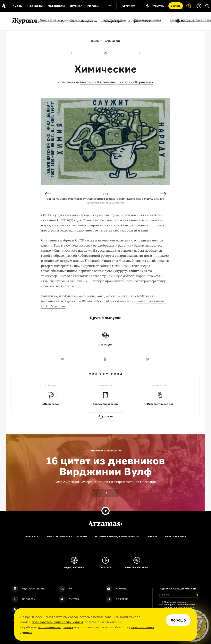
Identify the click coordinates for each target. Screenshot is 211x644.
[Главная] (105, 523)
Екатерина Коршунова (135, 82)
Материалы (56, 6)
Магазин (94, 6)
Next (163, 194)
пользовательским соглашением (57, 622)
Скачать (176, 6)
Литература (113, 21)
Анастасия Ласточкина (98, 82)
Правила (152, 536)
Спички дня (113, 41)
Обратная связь (176, 536)
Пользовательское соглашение (67, 536)
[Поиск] (207, 6)
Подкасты (35, 6)
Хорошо (178, 620)
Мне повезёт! (189, 21)
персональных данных (56, 627)
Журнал (76, 6)
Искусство (89, 21)
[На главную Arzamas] (4, 6)
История (68, 21)
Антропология (139, 21)
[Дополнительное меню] (109, 6)
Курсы (17, 6)
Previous (48, 194)
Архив (95, 41)
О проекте (31, 536)
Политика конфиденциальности (117, 536)
